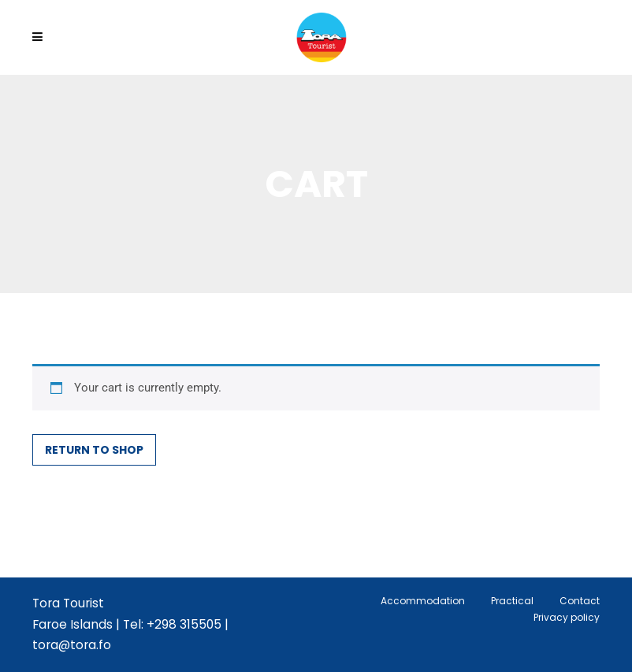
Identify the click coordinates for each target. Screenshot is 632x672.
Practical (512, 601)
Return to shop (94, 450)
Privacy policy (567, 617)
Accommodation (423, 601)
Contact (580, 601)
